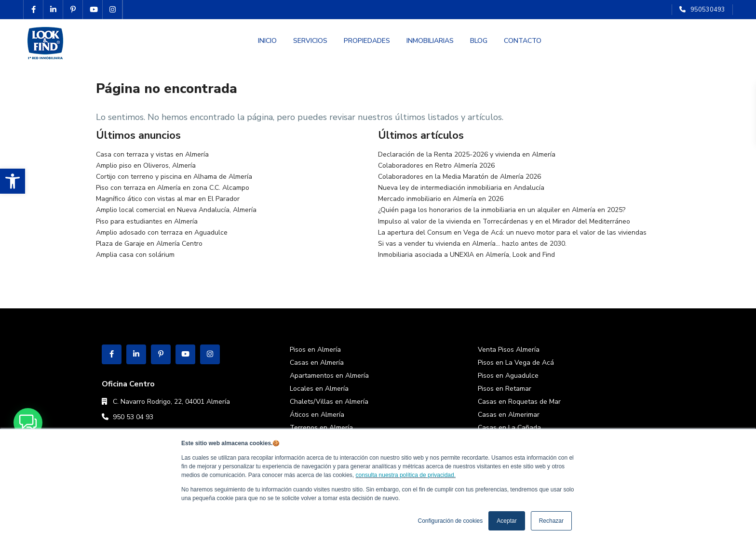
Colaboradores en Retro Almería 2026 (436, 166)
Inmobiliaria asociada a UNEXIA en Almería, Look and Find (466, 255)
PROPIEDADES (367, 41)
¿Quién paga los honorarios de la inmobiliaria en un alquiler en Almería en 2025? (502, 210)
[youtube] (93, 10)
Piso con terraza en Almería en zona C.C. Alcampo (173, 188)
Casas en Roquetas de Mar (519, 402)
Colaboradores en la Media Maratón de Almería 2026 (459, 177)
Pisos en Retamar (505, 389)
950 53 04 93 (133, 417)
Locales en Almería (319, 389)
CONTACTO (523, 41)
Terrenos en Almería (321, 428)
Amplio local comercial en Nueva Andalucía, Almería (176, 210)
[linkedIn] (53, 10)
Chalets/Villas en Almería (329, 402)
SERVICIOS (310, 41)
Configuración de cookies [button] (451, 521)
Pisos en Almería (315, 350)
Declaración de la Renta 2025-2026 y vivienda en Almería (467, 154)
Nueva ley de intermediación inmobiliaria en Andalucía (461, 188)
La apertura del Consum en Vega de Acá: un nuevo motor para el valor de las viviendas (512, 232)
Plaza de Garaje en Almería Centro (149, 244)
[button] (13, 181)
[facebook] (34, 10)
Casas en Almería (317, 363)
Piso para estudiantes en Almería (147, 221)
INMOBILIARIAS (430, 41)
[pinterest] (73, 10)
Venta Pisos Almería (509, 350)
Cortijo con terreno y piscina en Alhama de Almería (174, 177)
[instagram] (113, 10)
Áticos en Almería (317, 415)
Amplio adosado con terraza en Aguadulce (162, 232)
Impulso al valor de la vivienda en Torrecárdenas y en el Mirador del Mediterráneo (504, 221)
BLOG (479, 41)
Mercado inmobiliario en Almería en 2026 (441, 199)
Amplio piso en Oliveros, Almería (146, 166)
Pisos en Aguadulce (508, 376)
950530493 (708, 10)
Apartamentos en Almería (329, 376)
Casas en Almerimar (509, 415)
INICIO (267, 41)
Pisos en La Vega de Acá (516, 363)
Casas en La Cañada (509, 428)
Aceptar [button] (506, 521)
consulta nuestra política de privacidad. (406, 475)
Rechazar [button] (551, 521)
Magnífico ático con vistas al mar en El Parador (168, 199)
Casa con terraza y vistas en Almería (152, 154)
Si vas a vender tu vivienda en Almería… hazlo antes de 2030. (472, 244)
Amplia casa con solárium (135, 255)
